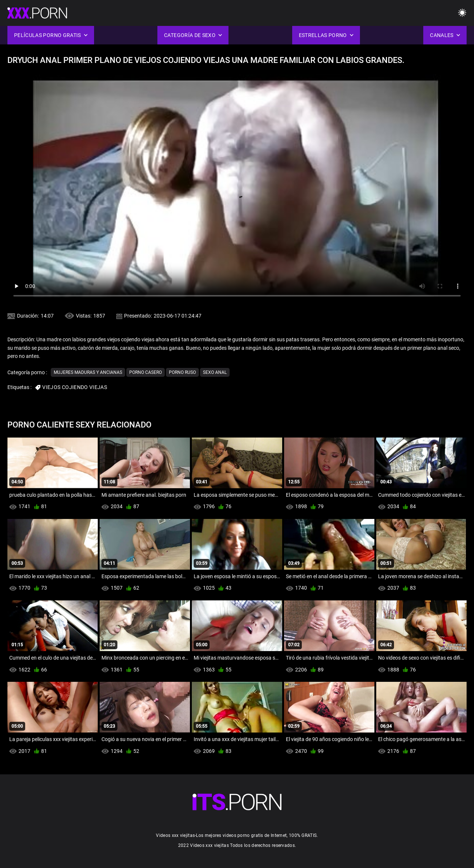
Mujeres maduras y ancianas (88, 372)
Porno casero (146, 372)
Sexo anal (215, 372)
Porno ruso (182, 372)
